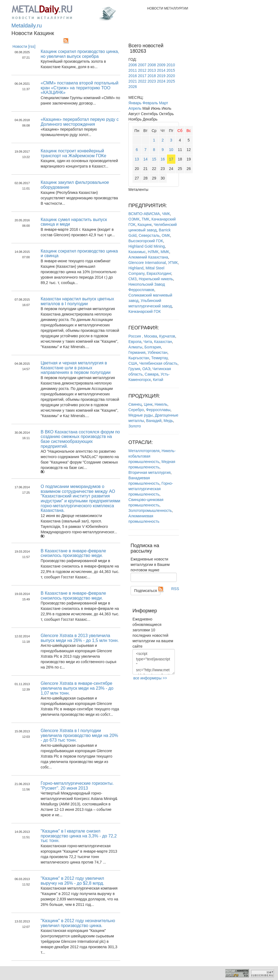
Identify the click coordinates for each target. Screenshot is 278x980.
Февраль (150, 103)
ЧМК (166, 214)
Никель (161, 404)
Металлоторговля (144, 451)
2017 (142, 76)
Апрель (135, 108)
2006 (133, 65)
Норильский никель (156, 279)
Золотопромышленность (150, 511)
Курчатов (167, 336)
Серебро (136, 410)
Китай (158, 380)
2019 (161, 76)
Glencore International (147, 263)
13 (137, 159)
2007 (142, 65)
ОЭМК (134, 219)
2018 (152, 76)
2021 (133, 81)
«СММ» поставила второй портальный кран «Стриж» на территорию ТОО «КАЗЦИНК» (80, 88)
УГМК (173, 263)
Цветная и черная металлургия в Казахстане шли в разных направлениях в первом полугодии (76, 368)
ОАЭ (146, 369)
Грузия (134, 369)
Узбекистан (158, 352)
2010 (171, 65)
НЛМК (153, 252)
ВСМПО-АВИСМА (144, 214)
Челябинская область (158, 363)
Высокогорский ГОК (146, 241)
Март (164, 103)
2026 (133, 87)
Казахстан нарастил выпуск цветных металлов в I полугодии (77, 301)
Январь (135, 103)
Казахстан (163, 342)
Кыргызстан (139, 358)
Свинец (135, 404)
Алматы (135, 347)
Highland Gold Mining (147, 246)
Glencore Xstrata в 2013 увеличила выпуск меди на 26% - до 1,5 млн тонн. (80, 638)
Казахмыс (137, 252)
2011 (133, 70)
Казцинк (145, 225)
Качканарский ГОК (145, 311)
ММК (165, 252)
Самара (152, 374)
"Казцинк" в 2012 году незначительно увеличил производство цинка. (78, 923)
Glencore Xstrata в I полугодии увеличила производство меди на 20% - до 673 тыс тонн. (79, 735)
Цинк (148, 404)
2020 (171, 76)
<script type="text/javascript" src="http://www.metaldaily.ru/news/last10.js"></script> (154, 662)
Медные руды (140, 415)
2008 (152, 65)
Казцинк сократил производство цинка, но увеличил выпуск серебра (80, 54)
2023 (152, 81)
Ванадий (154, 421)
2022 (142, 81)
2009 (161, 65)
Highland (136, 268)
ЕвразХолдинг (159, 273)
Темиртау (159, 358)
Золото (135, 426)
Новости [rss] (24, 46)
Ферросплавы (158, 410)
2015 (171, 70)
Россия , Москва (143, 336)
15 (154, 159)
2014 (161, 70)
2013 (152, 70)
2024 (161, 81)
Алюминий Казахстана (148, 257)
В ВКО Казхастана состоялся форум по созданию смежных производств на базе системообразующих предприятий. (80, 439)
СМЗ (132, 279)
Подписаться (146, 591)
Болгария (153, 347)
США (133, 363)
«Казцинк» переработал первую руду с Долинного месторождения (80, 122)
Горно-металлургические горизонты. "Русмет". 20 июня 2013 (77, 786)
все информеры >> (150, 678)
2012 (142, 70)
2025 (171, 81)
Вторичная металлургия (149, 472)
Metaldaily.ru (27, 26)
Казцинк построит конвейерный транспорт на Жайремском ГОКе (74, 153)
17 (171, 159)
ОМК (166, 235)
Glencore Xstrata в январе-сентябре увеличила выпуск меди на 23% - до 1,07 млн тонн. (77, 688)
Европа (135, 342)
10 (171, 150)
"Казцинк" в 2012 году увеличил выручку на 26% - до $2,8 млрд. (72, 881)
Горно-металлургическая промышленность (151, 489)
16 (163, 159)
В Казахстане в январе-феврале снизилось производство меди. (73, 553)
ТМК (146, 219)
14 (146, 159)
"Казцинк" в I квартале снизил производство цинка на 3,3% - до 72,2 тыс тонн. (79, 836)
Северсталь (149, 235)
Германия (137, 352)
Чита (148, 342)
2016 (133, 76)
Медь (168, 421)
